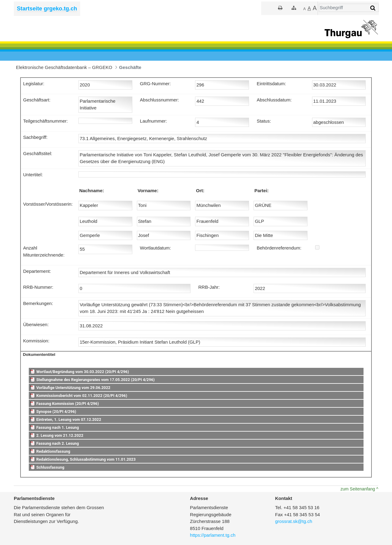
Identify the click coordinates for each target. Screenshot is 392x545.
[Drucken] (280, 8)
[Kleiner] (304, 9)
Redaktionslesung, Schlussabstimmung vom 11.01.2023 (86, 459)
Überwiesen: (36, 324)
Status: (264, 121)
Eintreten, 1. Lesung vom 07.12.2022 (69, 419)
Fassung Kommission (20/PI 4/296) (67, 404)
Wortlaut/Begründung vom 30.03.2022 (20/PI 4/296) (82, 372)
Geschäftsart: (37, 100)
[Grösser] (309, 9)
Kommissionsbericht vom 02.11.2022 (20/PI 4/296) (82, 396)
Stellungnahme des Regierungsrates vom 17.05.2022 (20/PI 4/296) (95, 380)
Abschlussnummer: (160, 100)
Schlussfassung (50, 467)
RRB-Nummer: (38, 287)
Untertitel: (33, 175)
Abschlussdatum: (274, 100)
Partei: (262, 191)
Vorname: (148, 191)
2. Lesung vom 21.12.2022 (60, 435)
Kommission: (36, 341)
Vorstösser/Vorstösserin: (48, 204)
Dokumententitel (39, 354)
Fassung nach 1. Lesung (57, 427)
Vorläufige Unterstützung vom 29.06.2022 (73, 388)
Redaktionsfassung (53, 451)
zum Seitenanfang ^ (359, 489)
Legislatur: (34, 84)
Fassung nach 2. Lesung (57, 443)
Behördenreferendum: (279, 248)
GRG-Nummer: (155, 84)
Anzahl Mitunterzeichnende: (44, 251)
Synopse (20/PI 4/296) (56, 412)
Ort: (200, 191)
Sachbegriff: (36, 137)
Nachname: (92, 191)
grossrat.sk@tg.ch (294, 521)
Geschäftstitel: (38, 153)
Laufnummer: (153, 121)
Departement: (37, 271)
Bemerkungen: (38, 303)
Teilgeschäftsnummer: (46, 121)
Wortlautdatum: (155, 248)
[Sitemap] (294, 8)
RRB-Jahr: (209, 287)
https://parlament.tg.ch (213, 535)
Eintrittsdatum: (271, 84)
